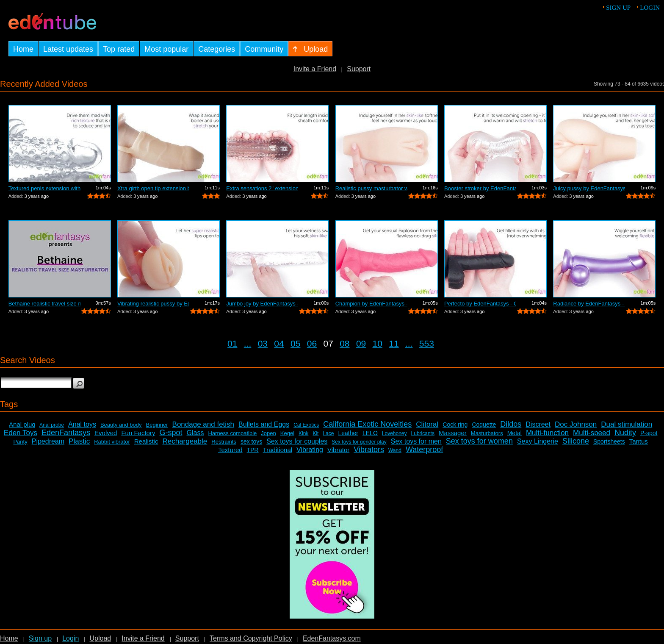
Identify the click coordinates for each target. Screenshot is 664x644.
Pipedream (48, 441)
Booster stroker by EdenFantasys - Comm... (480, 188)
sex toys (251, 441)
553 (427, 343)
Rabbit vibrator (112, 442)
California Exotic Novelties (367, 424)
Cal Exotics (306, 425)
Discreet (538, 424)
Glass (195, 433)
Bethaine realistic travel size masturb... (44, 304)
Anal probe (52, 425)
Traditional (278, 450)
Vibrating (310, 450)
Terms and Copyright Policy (251, 638)
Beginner (157, 425)
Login (650, 8)
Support (359, 69)
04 (279, 343)
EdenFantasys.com (332, 638)
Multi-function (547, 433)
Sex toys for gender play (359, 442)
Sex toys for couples (297, 441)
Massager (453, 433)
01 (232, 343)
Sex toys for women (479, 441)
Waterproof (424, 450)
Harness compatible (232, 433)
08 (344, 343)
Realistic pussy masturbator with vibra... (371, 188)
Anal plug (22, 424)
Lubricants (423, 433)
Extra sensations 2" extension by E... (262, 188)
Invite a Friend (315, 69)
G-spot (171, 433)
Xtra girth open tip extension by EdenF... (153, 188)
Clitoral (427, 424)
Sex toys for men (416, 441)
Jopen (268, 433)
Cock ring (455, 425)
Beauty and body (121, 425)
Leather (348, 433)
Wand (395, 450)
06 (312, 343)
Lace (328, 433)
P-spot (649, 433)
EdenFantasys (66, 433)
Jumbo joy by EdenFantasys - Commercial (262, 304)
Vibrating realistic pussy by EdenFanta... (153, 304)
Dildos (511, 424)
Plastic (79, 441)
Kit (315, 433)
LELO (370, 433)
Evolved (106, 433)
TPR (253, 450)
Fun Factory (138, 433)
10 (378, 343)
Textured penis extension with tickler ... (44, 188)
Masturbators (487, 433)
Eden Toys (21, 433)
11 (394, 343)
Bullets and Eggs (264, 424)
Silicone (576, 441)
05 (295, 343)
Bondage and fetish (203, 424)
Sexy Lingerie (538, 441)
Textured (230, 450)
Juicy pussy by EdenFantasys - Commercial (589, 188)
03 (263, 343)
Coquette (484, 425)
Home (9, 638)
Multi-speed (592, 433)
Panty (20, 442)
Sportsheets (609, 441)
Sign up (618, 8)
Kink (303, 433)
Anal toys (82, 424)
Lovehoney (394, 433)
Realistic (146, 441)
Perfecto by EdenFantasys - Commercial (480, 304)
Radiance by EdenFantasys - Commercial (589, 304)
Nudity (625, 433)
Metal (515, 433)
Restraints (224, 442)
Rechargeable (185, 441)
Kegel (287, 433)
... (248, 343)
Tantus (639, 441)
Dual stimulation (627, 424)
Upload (100, 638)
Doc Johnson (576, 424)
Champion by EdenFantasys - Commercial (371, 304)
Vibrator (338, 450)
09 (361, 343)
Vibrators (369, 450)
